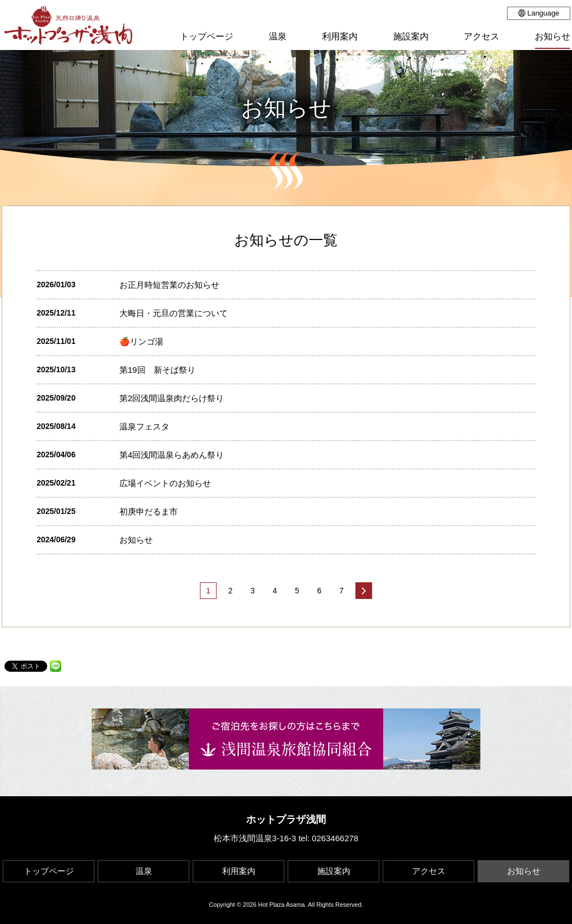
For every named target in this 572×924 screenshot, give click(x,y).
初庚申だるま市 (149, 511)
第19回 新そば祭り (157, 370)
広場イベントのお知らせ (165, 483)
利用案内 (239, 871)
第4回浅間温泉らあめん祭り (172, 455)
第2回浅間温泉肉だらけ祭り (172, 398)
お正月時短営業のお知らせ (169, 285)
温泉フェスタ (144, 426)
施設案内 (334, 871)
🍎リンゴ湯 (141, 341)
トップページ (49, 871)
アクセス (429, 871)
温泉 (144, 871)
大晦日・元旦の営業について (174, 313)
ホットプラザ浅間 (286, 820)
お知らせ (136, 540)
